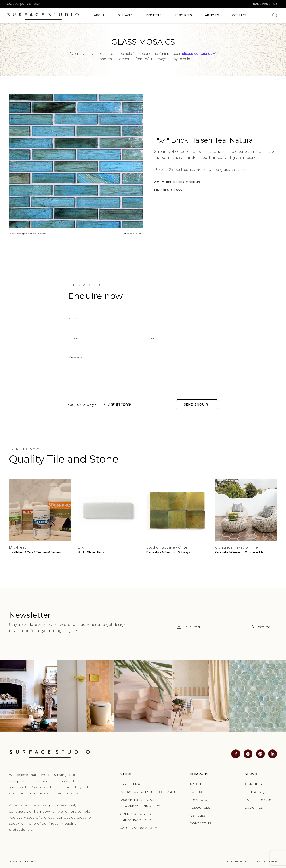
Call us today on (100, 404)
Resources (183, 15)
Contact (239, 15)
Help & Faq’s (256, 792)
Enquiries (254, 808)
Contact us (201, 823)
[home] (43, 15)
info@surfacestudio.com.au (141, 792)
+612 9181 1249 (131, 784)
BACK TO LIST (133, 233)
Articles (212, 15)
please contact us (197, 54)
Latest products (261, 800)
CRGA (33, 862)
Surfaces (199, 792)
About (196, 784)
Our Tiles (253, 784)
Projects (154, 15)
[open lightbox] (75, 161)
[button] (99, 15)
